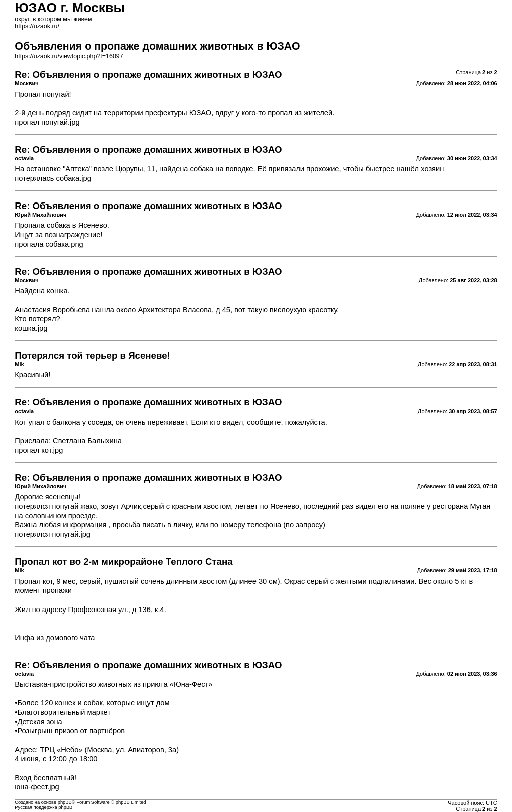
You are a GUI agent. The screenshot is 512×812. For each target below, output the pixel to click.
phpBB (65, 802)
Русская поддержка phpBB (43, 807)
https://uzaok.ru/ (37, 26)
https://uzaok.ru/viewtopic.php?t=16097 (69, 56)
